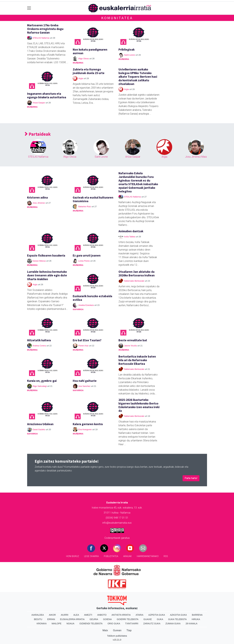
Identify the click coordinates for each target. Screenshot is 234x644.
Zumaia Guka (173, 624)
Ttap (129, 630)
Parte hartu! (191, 478)
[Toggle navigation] (29, 8)
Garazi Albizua (39, 261)
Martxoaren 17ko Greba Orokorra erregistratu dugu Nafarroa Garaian (45, 29)
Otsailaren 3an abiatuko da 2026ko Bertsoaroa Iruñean (137, 273)
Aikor (52, 615)
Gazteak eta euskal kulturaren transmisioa (93, 199)
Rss (166, 556)
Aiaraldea (38, 615)
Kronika (42, 624)
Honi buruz (73, 556)
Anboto (102, 615)
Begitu (38, 619)
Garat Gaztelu (39, 429)
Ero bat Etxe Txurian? (87, 340)
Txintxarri (132, 624)
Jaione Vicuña (130, 346)
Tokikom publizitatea (117, 636)
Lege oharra (91, 556)
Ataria (140, 615)
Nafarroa (78, 309)
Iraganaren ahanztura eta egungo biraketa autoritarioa (47, 95)
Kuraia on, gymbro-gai (42, 381)
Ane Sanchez (84, 386)
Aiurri (65, 615)
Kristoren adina (37, 197)
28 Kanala (191, 624)
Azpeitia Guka (157, 615)
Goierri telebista (128, 619)
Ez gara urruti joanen (87, 255)
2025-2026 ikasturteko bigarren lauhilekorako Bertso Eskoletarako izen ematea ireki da (139, 405)
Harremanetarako (148, 556)
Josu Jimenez (39, 203)
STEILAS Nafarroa (41, 38)
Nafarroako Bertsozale (134, 281)
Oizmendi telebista (91, 624)
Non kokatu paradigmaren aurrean (90, 51)
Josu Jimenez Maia (196, 157)
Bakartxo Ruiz (85, 206)
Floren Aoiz (83, 346)
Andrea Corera (39, 346)
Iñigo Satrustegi (40, 386)
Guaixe (148, 619)
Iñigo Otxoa (83, 59)
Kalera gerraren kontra (88, 424)
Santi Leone (129, 55)
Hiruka (196, 619)
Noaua (70, 624)
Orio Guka (114, 624)
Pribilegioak (127, 49)
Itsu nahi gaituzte (85, 381)
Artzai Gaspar (39, 103)
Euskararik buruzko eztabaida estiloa (92, 298)
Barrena (197, 615)
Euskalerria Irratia (72, 619)
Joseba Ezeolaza (86, 305)
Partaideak (38, 134)
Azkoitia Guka (178, 615)
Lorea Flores (84, 261)
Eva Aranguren (85, 429)
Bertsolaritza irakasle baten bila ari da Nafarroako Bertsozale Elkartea (137, 360)
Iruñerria (78, 63)
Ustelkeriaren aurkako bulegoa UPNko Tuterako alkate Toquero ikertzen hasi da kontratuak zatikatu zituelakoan (138, 77)
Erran (51, 619)
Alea (76, 615)
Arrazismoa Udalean (40, 424)
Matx (105, 630)
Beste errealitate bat (133, 340)
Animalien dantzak (131, 231)
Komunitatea (117, 18)
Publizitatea (111, 556)
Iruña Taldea (130, 237)
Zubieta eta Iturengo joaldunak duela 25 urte (89, 71)
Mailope (56, 624)
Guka (160, 619)
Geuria (94, 619)
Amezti (88, 615)
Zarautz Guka (152, 624)
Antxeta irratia (121, 615)
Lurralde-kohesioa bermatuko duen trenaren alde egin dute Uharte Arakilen (47, 275)
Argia (81, 78)
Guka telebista (177, 619)
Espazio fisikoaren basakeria (46, 255)
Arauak (127, 556)
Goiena (107, 619)
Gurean (117, 630)
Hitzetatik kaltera (39, 340)
